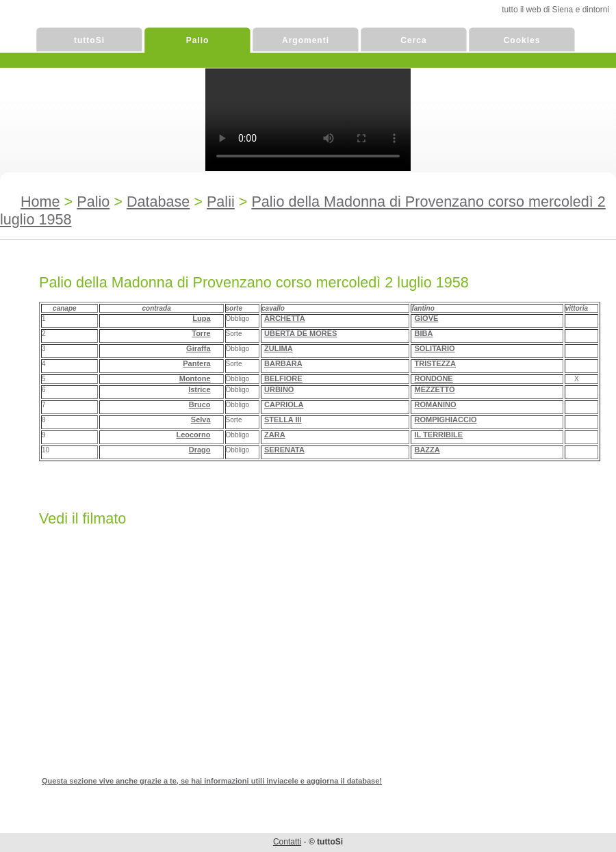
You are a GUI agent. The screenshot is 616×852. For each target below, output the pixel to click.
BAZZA (427, 450)
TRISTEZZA (435, 363)
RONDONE (433, 378)
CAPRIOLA (284, 404)
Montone (195, 378)
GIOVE (426, 318)
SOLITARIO (434, 348)
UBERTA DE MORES (300, 333)
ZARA (275, 435)
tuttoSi (89, 40)
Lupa (201, 318)
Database (158, 202)
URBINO (279, 389)
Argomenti (306, 40)
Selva (201, 419)
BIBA (423, 333)
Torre (201, 333)
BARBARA (283, 363)
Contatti (287, 842)
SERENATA (284, 450)
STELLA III (283, 419)
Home (40, 202)
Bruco (200, 404)
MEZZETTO (434, 389)
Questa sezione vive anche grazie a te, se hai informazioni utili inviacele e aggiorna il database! (212, 781)
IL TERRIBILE (438, 435)
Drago (200, 450)
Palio (198, 40)
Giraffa (198, 348)
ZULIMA (279, 348)
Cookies (522, 40)
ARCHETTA (285, 318)
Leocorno (193, 435)
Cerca (413, 40)
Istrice (199, 389)
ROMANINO (435, 404)
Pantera (196, 363)
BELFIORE (283, 378)
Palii (221, 202)
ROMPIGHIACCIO (445, 419)
